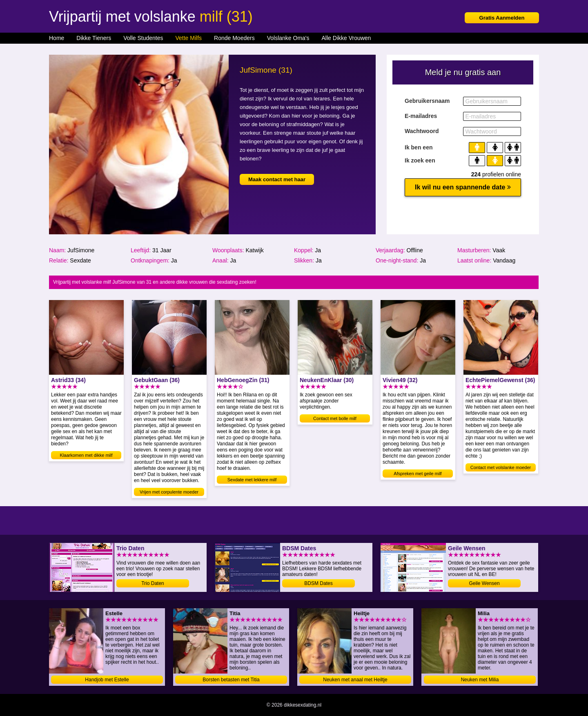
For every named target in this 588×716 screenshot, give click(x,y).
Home (57, 38)
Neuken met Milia (480, 680)
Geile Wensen (484, 583)
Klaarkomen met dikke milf (86, 455)
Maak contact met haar (277, 179)
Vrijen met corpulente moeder (169, 492)
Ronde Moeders (234, 38)
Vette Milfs (188, 38)
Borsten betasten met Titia (231, 680)
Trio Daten (153, 583)
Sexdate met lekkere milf (252, 480)
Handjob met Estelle (107, 680)
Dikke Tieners (94, 38)
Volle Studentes (143, 38)
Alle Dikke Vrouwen (346, 38)
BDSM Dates (318, 583)
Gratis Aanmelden (502, 18)
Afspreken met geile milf (418, 474)
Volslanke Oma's (288, 38)
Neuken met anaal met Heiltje (355, 680)
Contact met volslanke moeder (501, 467)
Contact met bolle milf (335, 418)
